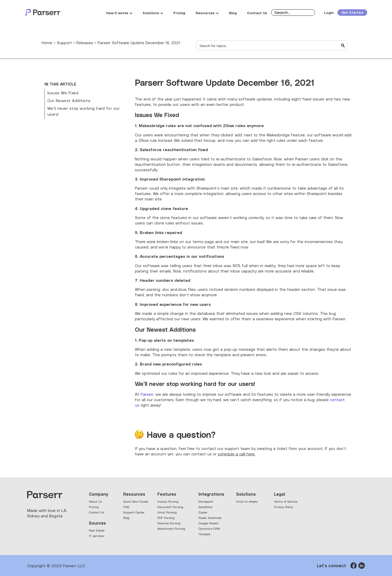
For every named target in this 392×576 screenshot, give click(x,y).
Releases (85, 43)
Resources (207, 13)
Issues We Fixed (63, 93)
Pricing (179, 13)
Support (64, 43)
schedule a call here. (237, 454)
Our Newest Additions (69, 100)
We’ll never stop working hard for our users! (84, 111)
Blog (233, 13)
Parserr (147, 394)
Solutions (153, 13)
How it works (119, 13)
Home (47, 43)
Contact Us (257, 13)
